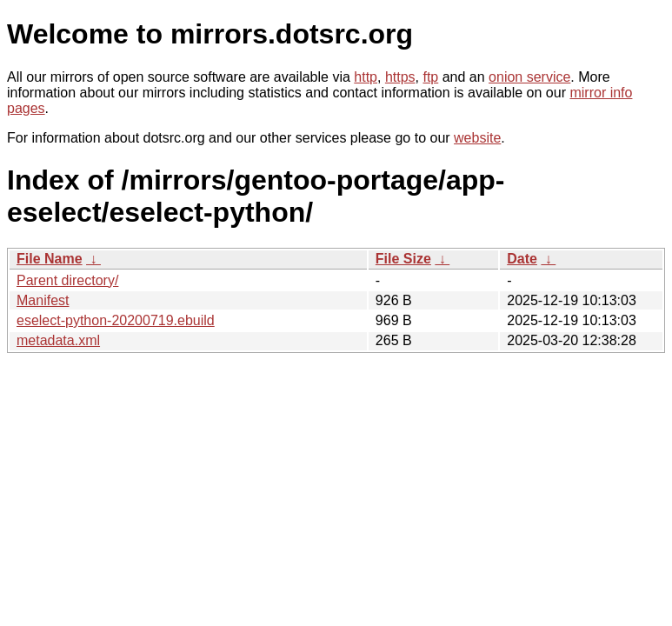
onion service (529, 77)
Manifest (43, 300)
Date (522, 259)
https (400, 77)
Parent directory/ (67, 280)
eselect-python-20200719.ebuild (116, 320)
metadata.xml (58, 340)
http (366, 77)
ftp (430, 77)
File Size (403, 259)
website (477, 138)
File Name (50, 259)
